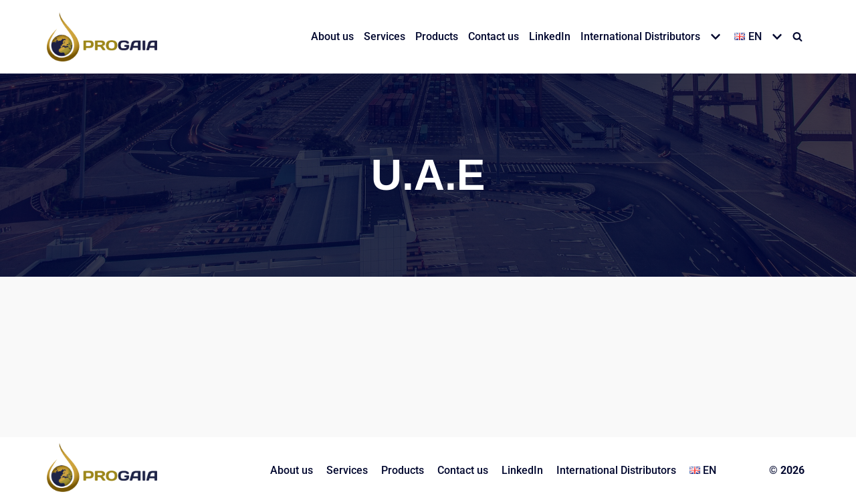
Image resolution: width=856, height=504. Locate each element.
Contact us (494, 36)
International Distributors (616, 470)
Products (437, 36)
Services (385, 36)
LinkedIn (550, 36)
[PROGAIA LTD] (102, 37)
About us (332, 36)
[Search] (797, 36)
